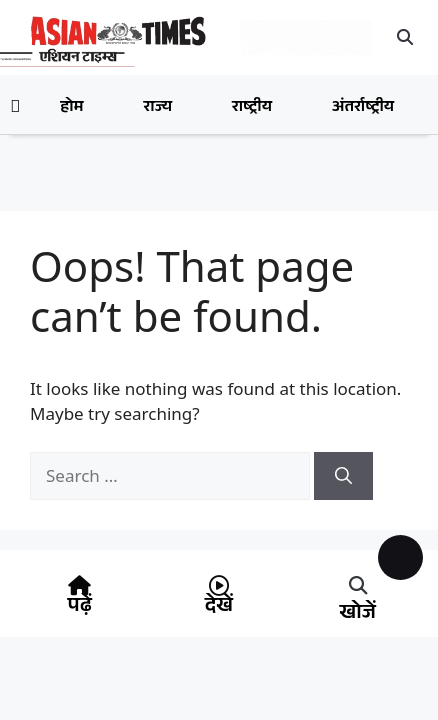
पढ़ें (80, 608)
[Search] (343, 476)
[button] (405, 37)
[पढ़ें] (80, 586)
